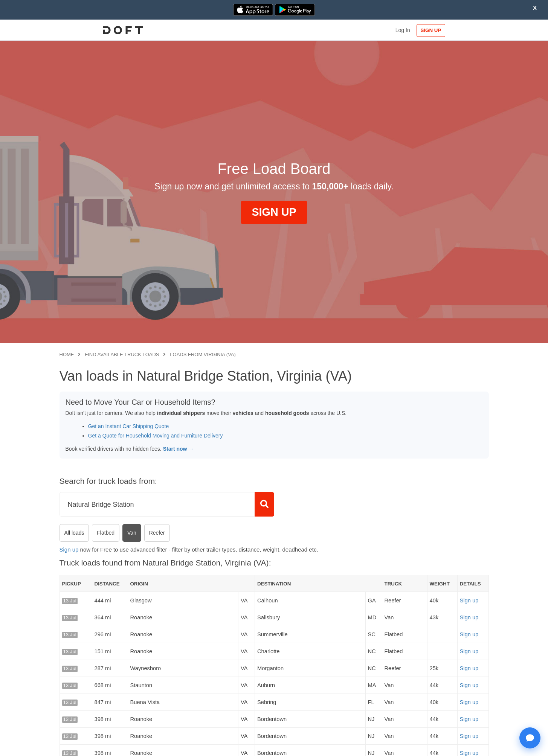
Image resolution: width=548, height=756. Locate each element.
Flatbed (106, 533)
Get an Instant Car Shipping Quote (129, 426)
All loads (74, 533)
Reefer (157, 533)
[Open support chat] (530, 738)
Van (132, 533)
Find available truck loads (122, 354)
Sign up (69, 549)
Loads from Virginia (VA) (203, 354)
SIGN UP (464, 30)
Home (67, 354)
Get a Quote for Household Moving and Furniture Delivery (156, 436)
